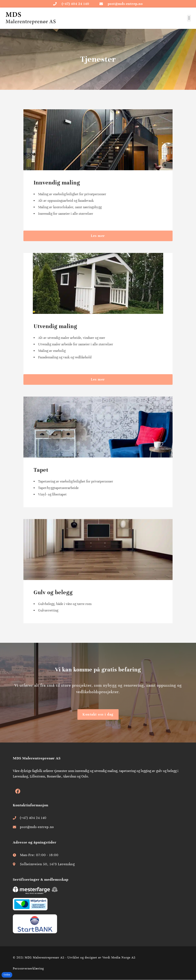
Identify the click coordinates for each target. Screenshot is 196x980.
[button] (189, 18)
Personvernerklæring (28, 969)
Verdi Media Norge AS (119, 958)
